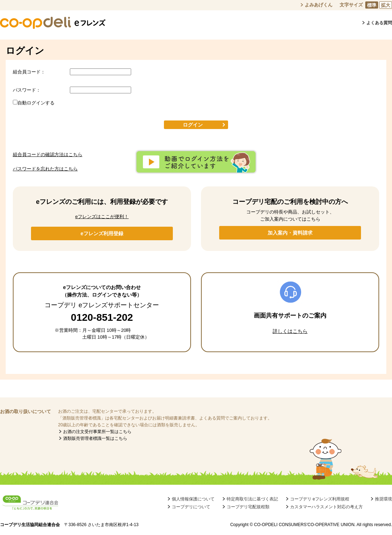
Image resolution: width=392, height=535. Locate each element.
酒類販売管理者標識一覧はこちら (95, 438)
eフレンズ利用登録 (102, 233)
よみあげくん (319, 5)
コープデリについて (191, 507)
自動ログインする (36, 103)
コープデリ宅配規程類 (248, 507)
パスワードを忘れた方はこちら (45, 169)
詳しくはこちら (290, 331)
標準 (372, 5)
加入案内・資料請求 (290, 233)
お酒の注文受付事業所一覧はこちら (97, 432)
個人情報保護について (193, 499)
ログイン (193, 125)
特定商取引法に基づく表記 (252, 499)
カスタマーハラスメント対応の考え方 (326, 507)
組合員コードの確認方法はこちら (48, 155)
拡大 (386, 5)
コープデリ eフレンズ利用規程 (320, 499)
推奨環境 (383, 499)
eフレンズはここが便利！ (102, 217)
